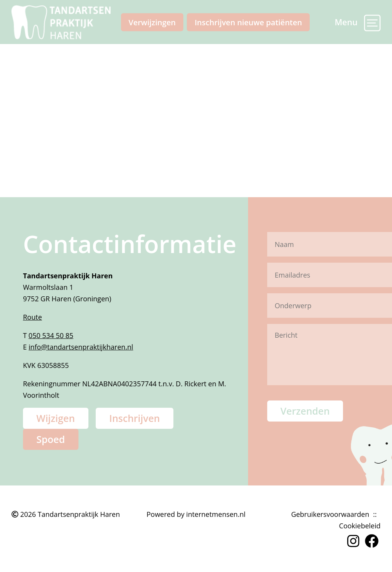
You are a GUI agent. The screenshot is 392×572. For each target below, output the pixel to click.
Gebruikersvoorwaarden (330, 514)
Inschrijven (134, 418)
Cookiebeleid (360, 526)
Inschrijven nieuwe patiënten (248, 22)
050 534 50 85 (51, 335)
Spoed (51, 439)
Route (33, 317)
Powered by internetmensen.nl (196, 514)
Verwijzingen (152, 22)
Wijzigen (56, 418)
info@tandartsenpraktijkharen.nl (81, 347)
